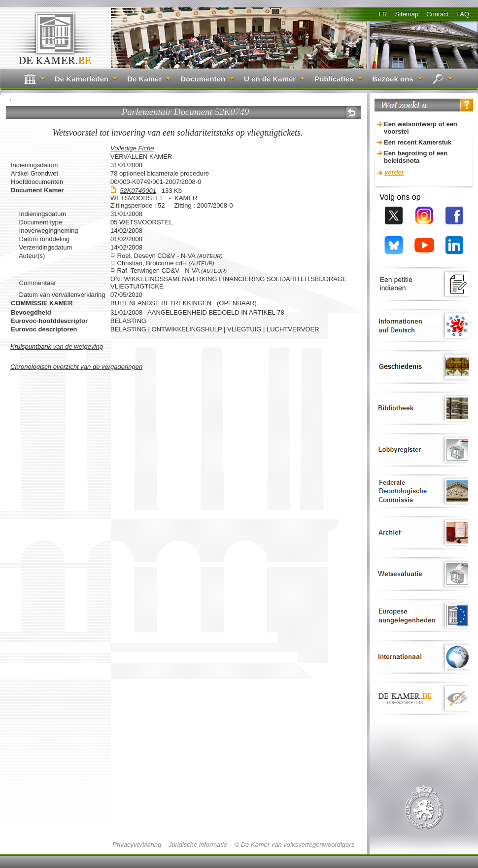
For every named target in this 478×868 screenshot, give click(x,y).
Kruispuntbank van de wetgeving (57, 346)
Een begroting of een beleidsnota (416, 157)
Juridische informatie (198, 845)
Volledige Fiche (132, 148)
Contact (437, 14)
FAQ (463, 14)
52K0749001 (138, 191)
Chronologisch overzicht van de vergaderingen (76, 367)
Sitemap (407, 14)
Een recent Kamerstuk (418, 142)
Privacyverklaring (137, 845)
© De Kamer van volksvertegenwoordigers (294, 845)
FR (383, 14)
